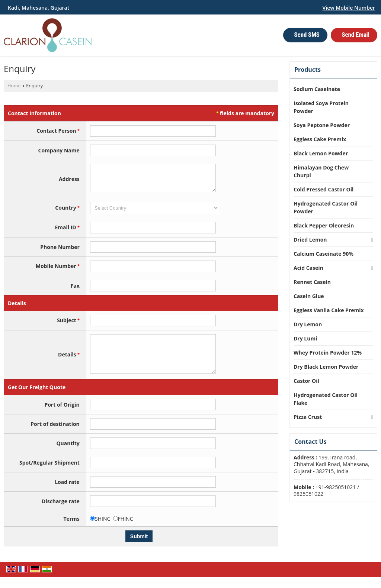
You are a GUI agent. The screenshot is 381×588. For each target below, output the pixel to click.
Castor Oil (306, 381)
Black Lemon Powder (321, 153)
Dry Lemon (308, 324)
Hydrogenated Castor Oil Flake (326, 399)
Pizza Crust (308, 417)
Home (14, 86)
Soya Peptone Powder (322, 125)
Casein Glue (309, 296)
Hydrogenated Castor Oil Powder (326, 207)
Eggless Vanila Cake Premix (329, 310)
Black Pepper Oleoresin (324, 225)
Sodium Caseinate (317, 89)
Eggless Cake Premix (320, 139)
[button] (349, 8)
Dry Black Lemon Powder (326, 367)
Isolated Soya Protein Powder (321, 107)
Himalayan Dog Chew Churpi (321, 171)
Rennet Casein (312, 282)
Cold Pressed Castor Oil (324, 189)
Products (308, 70)
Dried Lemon (310, 240)
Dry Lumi (305, 338)
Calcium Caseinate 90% (324, 254)
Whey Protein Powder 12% (328, 353)
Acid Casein (308, 268)
